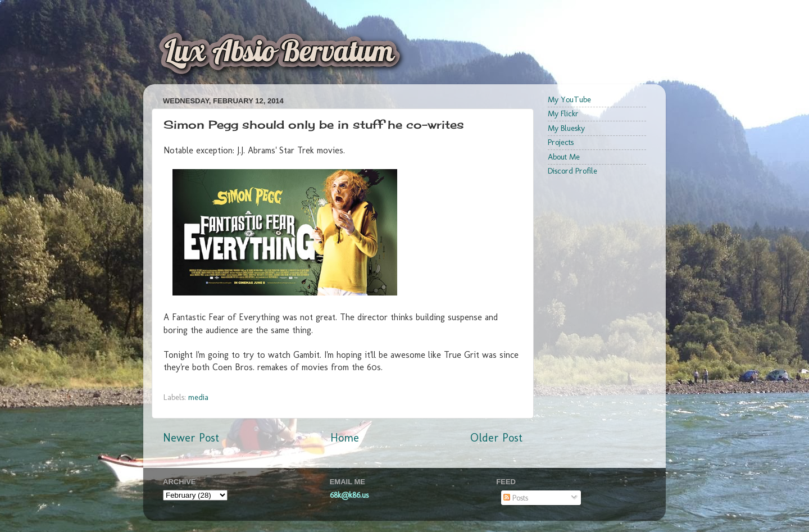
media (198, 397)
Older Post (496, 438)
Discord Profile (572, 171)
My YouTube (569, 99)
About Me (564, 157)
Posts (516, 498)
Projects (561, 142)
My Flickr (563, 113)
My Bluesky (566, 128)
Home (345, 438)
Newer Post (191, 438)
